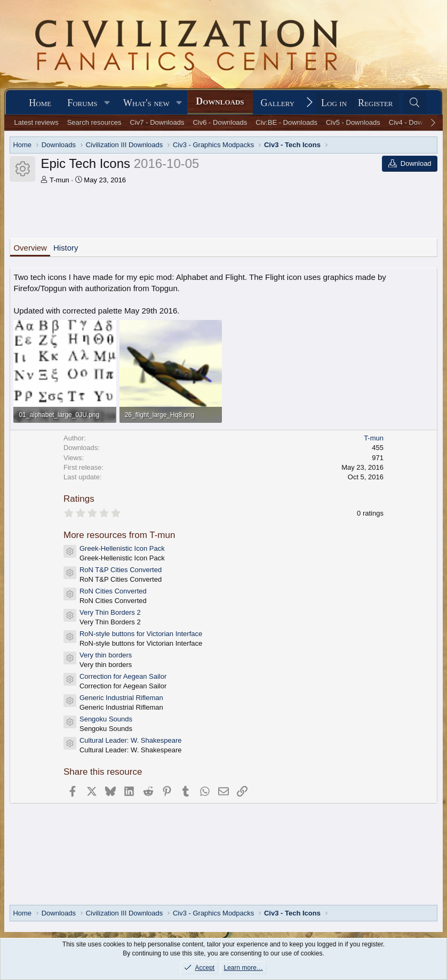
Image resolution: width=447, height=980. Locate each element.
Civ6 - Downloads (220, 122)
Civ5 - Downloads (353, 122)
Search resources (94, 122)
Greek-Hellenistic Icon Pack (122, 548)
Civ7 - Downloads (157, 122)
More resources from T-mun (119, 535)
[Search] (415, 103)
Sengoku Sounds (106, 719)
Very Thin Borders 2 (110, 612)
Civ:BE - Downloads (286, 122)
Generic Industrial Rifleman (121, 698)
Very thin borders (106, 655)
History (66, 248)
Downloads (220, 101)
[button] (107, 103)
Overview (30, 248)
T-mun (59, 180)
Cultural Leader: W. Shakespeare (131, 740)
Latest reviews (37, 122)
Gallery (278, 103)
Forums (82, 103)
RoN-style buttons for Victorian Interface (141, 634)
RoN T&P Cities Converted (121, 570)
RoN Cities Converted (113, 591)
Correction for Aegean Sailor (123, 676)
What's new (146, 103)
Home (40, 103)
